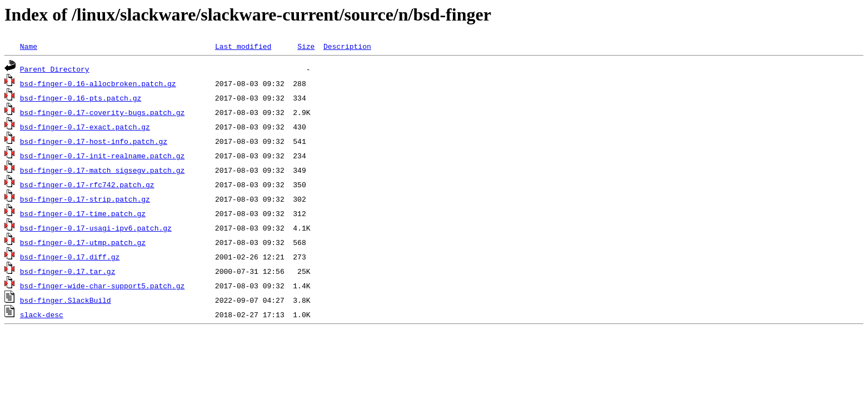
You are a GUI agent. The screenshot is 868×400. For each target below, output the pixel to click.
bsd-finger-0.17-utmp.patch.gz (83, 242)
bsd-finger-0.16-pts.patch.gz (81, 98)
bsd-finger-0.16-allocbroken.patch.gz (98, 83)
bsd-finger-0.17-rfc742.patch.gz (87, 184)
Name (29, 46)
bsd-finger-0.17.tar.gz (68, 271)
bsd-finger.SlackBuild (66, 300)
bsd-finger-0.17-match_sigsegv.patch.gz (102, 170)
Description (347, 46)
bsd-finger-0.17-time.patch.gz (83, 213)
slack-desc (42, 314)
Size (306, 46)
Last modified (243, 46)
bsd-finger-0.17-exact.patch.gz (85, 127)
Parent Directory (55, 69)
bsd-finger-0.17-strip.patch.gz (85, 199)
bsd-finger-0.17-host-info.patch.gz (94, 141)
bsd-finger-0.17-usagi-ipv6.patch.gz (96, 228)
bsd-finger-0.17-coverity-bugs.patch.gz (102, 112)
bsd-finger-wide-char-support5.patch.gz (102, 286)
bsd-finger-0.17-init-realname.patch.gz (102, 156)
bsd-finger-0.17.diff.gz (70, 257)
